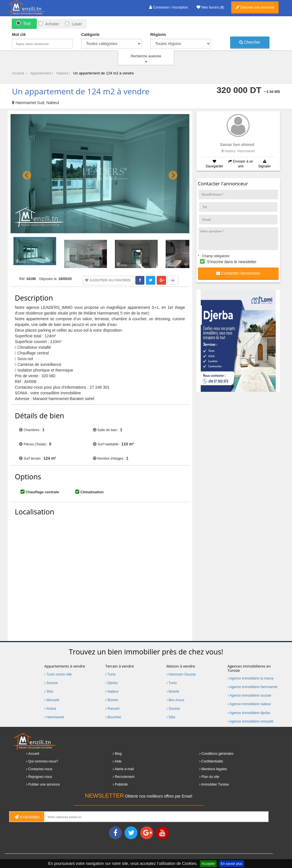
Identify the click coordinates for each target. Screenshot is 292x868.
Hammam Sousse (181, 674)
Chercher (250, 42)
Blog (118, 754)
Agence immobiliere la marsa (251, 678)
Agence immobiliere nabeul (249, 704)
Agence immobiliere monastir (251, 721)
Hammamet (54, 717)
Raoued (112, 709)
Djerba (111, 683)
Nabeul (112, 691)
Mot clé (19, 35)
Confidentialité (212, 761)
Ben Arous (176, 700)
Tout (27, 23)
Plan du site (210, 777)
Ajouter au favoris (110, 280)
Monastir (52, 700)
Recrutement (125, 777)
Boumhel (113, 717)
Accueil (34, 754)
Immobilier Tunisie (215, 784)
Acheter (52, 24)
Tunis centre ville (58, 674)
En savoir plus (231, 864)
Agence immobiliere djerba (249, 713)
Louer (77, 24)
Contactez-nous (40, 769)
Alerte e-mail (124, 769)
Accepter (208, 864)
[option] (100, 174)
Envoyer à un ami (241, 164)
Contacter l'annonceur (238, 273)
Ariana (50, 709)
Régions (158, 35)
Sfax (49, 691)
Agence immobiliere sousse (249, 695)
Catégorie (91, 35)
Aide (118, 761)
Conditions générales (217, 754)
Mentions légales (214, 769)
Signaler (265, 164)
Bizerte (112, 700)
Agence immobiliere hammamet (253, 687)
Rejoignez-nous (40, 777)
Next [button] (171, 174)
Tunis (110, 674)
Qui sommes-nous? (43, 761)
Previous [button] (25, 174)
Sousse (51, 683)
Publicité (121, 784)
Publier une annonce (44, 784)
